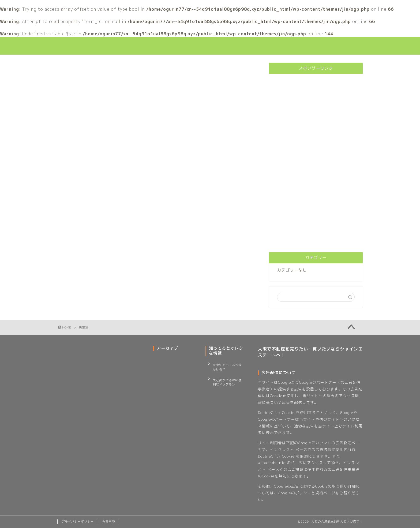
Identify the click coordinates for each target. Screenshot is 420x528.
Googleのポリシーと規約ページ (307, 493)
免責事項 (108, 522)
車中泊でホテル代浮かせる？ (227, 366)
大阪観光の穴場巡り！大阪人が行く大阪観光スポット (210, 46)
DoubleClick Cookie (276, 412)
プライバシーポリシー (78, 522)
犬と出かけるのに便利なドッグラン (227, 379)
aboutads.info (272, 463)
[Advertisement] (316, 158)
